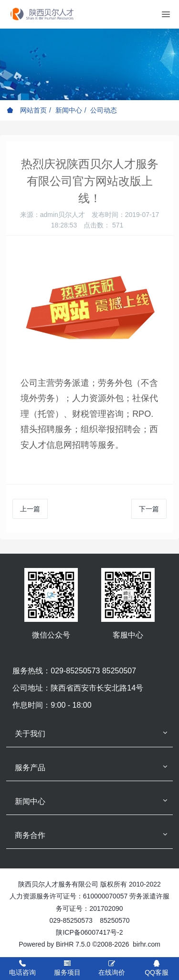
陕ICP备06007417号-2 (89, 932)
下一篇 (149, 509)
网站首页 (27, 110)
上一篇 (30, 509)
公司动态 (104, 110)
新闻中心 (69, 110)
